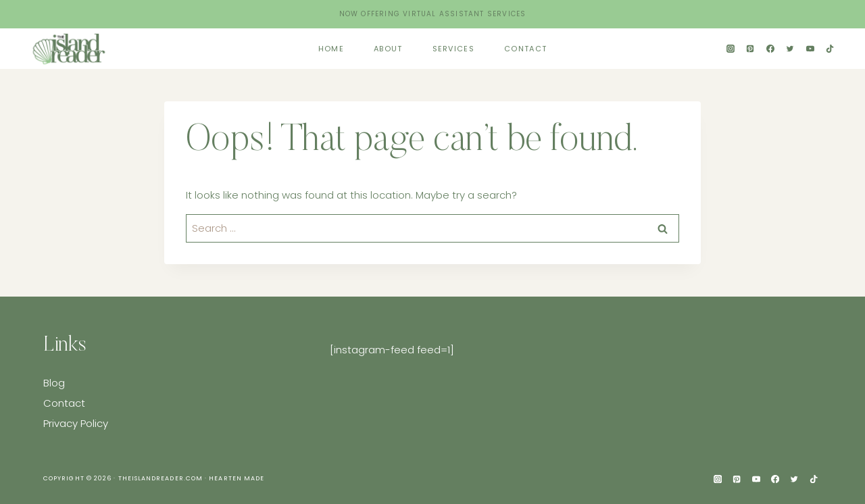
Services (454, 49)
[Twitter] (790, 49)
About (388, 49)
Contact (525, 49)
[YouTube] (810, 49)
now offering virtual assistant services (433, 14)
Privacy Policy (76, 423)
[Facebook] (770, 49)
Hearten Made (237, 478)
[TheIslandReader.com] (71, 49)
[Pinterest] (750, 49)
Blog (54, 383)
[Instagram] (731, 49)
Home (331, 49)
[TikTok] (830, 49)
